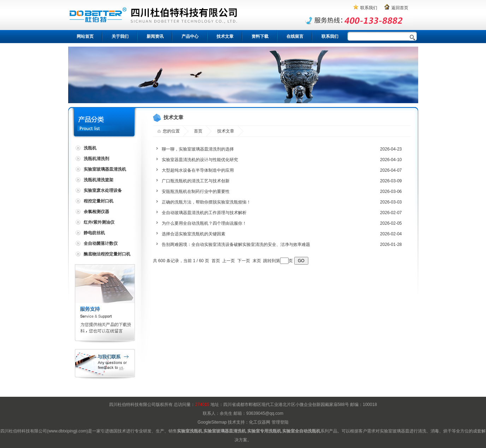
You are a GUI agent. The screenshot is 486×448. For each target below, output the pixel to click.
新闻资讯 (155, 36)
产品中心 (190, 36)
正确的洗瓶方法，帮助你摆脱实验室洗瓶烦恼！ (206, 202)
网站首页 (85, 36)
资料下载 (260, 36)
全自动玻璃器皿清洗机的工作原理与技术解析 (204, 213)
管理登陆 (280, 422)
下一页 (244, 261)
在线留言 (295, 36)
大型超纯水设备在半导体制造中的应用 (198, 170)
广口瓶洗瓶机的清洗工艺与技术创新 (196, 181)
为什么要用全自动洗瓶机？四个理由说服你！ (204, 223)
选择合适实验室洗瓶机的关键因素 (194, 234)
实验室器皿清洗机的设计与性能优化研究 (200, 160)
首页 (198, 131)
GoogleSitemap (212, 422)
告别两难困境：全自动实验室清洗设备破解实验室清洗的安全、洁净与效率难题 (236, 244)
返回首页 (400, 8)
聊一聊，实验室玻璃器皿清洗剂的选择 (198, 149)
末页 (257, 261)
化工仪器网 (260, 422)
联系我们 (369, 8)
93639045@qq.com (265, 413)
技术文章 (225, 36)
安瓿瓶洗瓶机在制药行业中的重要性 (196, 191)
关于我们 (120, 36)
